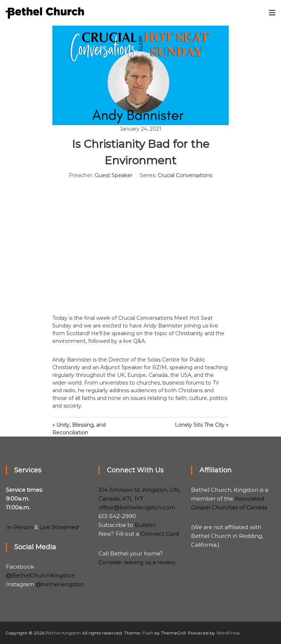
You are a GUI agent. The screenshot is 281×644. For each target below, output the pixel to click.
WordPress (228, 633)
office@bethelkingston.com (137, 507)
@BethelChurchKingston (40, 575)
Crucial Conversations (185, 175)
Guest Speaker (114, 175)
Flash (148, 633)
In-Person (19, 527)
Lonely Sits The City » (202, 425)
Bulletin (145, 525)
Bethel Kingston (63, 633)
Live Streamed (59, 527)
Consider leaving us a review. (137, 562)
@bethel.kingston (60, 584)
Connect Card (160, 534)
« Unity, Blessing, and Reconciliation (79, 429)
